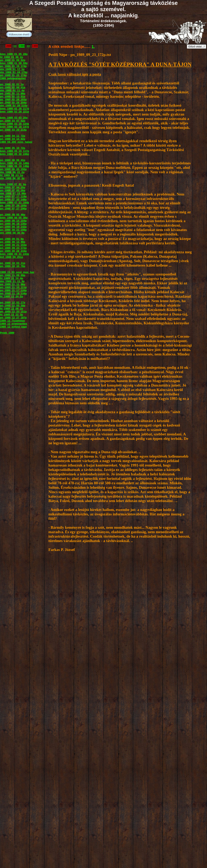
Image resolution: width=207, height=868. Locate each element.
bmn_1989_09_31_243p (15, 254)
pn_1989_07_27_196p (13, 209)
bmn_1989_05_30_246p (15, 154)
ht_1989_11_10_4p (11, 278)
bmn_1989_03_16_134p (15, 124)
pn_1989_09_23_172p (13, 248)
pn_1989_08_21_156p (13, 230)
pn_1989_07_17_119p (13, 196)
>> (28, 46)
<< (15, 46)
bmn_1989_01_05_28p (14, 54)
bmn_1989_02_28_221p (15, 112)
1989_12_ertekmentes (14, 324)
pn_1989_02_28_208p (13, 102)
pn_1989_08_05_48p (13, 215)
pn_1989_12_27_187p (13, 318)
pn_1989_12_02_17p (13, 302)
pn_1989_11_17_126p (13, 290)
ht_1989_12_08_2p (11, 308)
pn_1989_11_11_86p (13, 284)
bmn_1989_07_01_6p (13, 184)
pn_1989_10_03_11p (13, 263)
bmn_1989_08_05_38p (14, 218)
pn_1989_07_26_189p (13, 205)
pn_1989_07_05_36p (13, 190)
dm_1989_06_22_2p (12, 172)
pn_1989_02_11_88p (13, 93)
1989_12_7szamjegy (13, 321)
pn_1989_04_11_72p (13, 136)
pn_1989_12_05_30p (13, 305)
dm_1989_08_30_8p (12, 233)
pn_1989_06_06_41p (13, 160)
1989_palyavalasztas (13, 78)
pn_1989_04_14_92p (13, 139)
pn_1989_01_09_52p (13, 60)
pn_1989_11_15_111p (13, 287)
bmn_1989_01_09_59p (14, 63)
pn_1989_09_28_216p (13, 251)
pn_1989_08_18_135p (13, 224)
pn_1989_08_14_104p (13, 221)
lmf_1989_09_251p (11, 257)
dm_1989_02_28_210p (14, 106)
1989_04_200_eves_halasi (16, 142)
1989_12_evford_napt (13, 327)
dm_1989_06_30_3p (12, 178)
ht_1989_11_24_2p (11, 296)
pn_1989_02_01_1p (12, 84)
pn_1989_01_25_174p (13, 75)
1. (93, 47)
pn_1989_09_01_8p (12, 239)
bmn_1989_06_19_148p (15, 163)
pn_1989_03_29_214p (13, 130)
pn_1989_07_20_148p (13, 199)
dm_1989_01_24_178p (14, 72)
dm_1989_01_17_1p (12, 69)
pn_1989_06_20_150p (13, 169)
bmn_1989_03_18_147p (15, 127)
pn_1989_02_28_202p (13, 99)
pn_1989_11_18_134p (13, 293)
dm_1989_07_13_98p (13, 193)
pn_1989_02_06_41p (13, 87)
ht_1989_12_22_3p (11, 315)
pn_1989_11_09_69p (13, 275)
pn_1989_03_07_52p (13, 121)
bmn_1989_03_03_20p (14, 118)
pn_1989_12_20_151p (13, 312)
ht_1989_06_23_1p (11, 175)
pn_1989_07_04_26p (13, 187)
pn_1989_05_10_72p (13, 148)
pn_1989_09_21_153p (13, 245)
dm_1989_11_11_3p (12, 281)
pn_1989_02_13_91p (13, 96)
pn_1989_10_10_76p (13, 266)
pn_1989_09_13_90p (13, 242)
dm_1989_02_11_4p (12, 90)
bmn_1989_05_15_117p (15, 151)
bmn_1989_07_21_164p (15, 202)
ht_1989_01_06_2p (11, 57)
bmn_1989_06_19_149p (15, 166)
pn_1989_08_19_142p (13, 227)
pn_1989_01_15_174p (13, 66)
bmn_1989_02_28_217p (15, 109)
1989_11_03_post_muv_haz (17, 272)
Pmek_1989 (7, 333)
